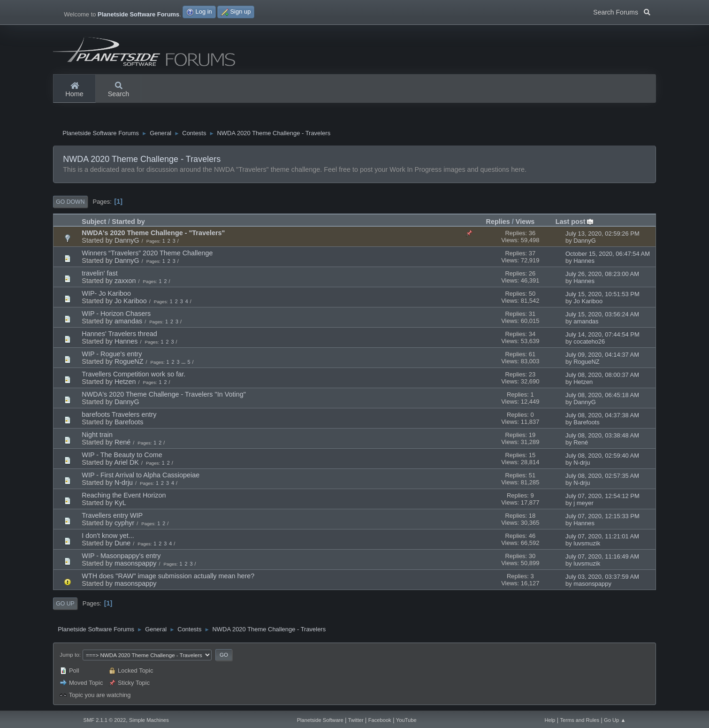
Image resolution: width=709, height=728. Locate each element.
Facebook (380, 720)
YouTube (406, 720)
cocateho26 (589, 342)
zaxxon (125, 282)
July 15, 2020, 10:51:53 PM (602, 295)
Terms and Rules (579, 720)
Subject (94, 222)
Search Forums (621, 11)
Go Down (70, 203)
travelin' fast (99, 274)
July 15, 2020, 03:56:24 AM (602, 315)
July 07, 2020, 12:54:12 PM (602, 497)
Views (525, 222)
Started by (128, 222)
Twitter (356, 720)
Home (74, 90)
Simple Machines (149, 720)
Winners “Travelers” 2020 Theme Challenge (147, 254)
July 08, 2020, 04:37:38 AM (602, 416)
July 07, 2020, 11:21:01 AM (602, 537)
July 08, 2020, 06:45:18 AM (602, 396)
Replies (498, 222)
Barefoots (129, 423)
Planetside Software (320, 720)
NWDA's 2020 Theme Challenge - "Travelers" (153, 234)
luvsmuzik (587, 544)
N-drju (582, 464)
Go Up (65, 605)
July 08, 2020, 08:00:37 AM (602, 376)
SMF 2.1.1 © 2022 (105, 720)
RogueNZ (129, 362)
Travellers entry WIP (112, 516)
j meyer (583, 504)
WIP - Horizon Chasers (116, 314)
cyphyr (124, 524)
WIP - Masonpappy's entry (121, 557)
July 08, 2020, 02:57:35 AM (602, 477)
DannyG (127, 241)
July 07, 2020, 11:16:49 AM (602, 557)
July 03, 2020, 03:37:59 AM (602, 578)
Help (550, 720)
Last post (575, 222)
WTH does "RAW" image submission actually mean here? (168, 577)
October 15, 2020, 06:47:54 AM (608, 255)
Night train (97, 436)
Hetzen (125, 383)
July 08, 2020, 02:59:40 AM (602, 456)
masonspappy (136, 564)
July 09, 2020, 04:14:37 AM (602, 356)
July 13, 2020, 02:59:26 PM (602, 234)
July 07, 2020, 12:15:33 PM (602, 517)
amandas (128, 322)
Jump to (69, 655)
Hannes (584, 262)
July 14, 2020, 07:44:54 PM (602, 335)
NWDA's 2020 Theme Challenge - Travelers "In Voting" (164, 395)
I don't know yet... (108, 536)
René (122, 443)
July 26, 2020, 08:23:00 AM (602, 275)
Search (119, 90)
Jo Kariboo (131, 302)
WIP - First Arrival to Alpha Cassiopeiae (141, 476)
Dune (122, 544)
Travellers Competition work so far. (133, 375)
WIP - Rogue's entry (112, 355)
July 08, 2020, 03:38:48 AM (602, 436)
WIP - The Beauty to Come (122, 456)
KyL (120, 504)
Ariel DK (126, 463)
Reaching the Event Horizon (124, 496)
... (184, 363)
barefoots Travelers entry (119, 415)
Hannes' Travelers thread (119, 335)
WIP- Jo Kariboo (106, 294)
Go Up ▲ (615, 720)
